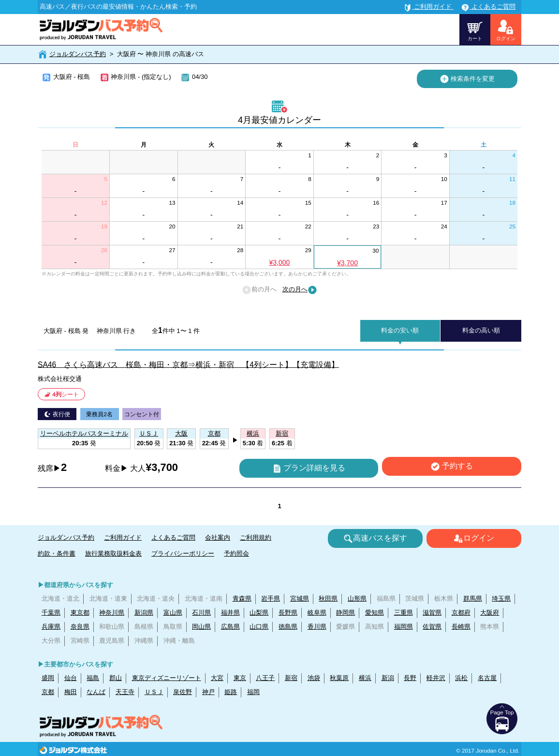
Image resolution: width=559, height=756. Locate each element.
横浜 (365, 678)
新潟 (388, 678)
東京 (240, 678)
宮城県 (300, 598)
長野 (410, 678)
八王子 (265, 678)
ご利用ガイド (123, 537)
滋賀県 (432, 612)
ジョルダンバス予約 (78, 54)
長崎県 (461, 627)
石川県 (201, 612)
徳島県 (288, 627)
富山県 (173, 612)
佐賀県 (432, 627)
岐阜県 (317, 612)
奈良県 (80, 627)
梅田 (71, 692)
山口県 (259, 627)
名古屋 (487, 678)
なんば (96, 692)
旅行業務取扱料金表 (113, 553)
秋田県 (328, 598)
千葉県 (51, 612)
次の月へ (300, 290)
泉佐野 (183, 692)
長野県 (288, 612)
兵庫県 (51, 627)
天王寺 (125, 692)
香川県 (317, 627)
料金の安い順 (400, 330)
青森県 (242, 598)
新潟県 (144, 612)
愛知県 (375, 612)
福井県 (230, 612)
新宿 (291, 678)
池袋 (314, 678)
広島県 (230, 627)
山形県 (357, 598)
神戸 (208, 692)
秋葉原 (339, 678)
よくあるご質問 (173, 537)
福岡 (253, 692)
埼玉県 (501, 598)
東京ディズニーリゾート (167, 678)
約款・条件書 (57, 553)
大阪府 (490, 612)
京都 (48, 692)
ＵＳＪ (154, 692)
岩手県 (271, 598)
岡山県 (201, 627)
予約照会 (236, 553)
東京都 (80, 612)
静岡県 (346, 612)
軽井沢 (436, 678)
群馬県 (473, 598)
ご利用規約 (256, 537)
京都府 (461, 612)
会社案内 (218, 537)
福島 (93, 678)
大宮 (217, 678)
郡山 (116, 678)
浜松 (461, 678)
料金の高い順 (481, 330)
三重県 (404, 612)
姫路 (231, 692)
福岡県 (404, 627)
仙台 (71, 678)
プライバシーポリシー (183, 553)
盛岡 (48, 678)
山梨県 (259, 612)
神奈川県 (112, 612)
